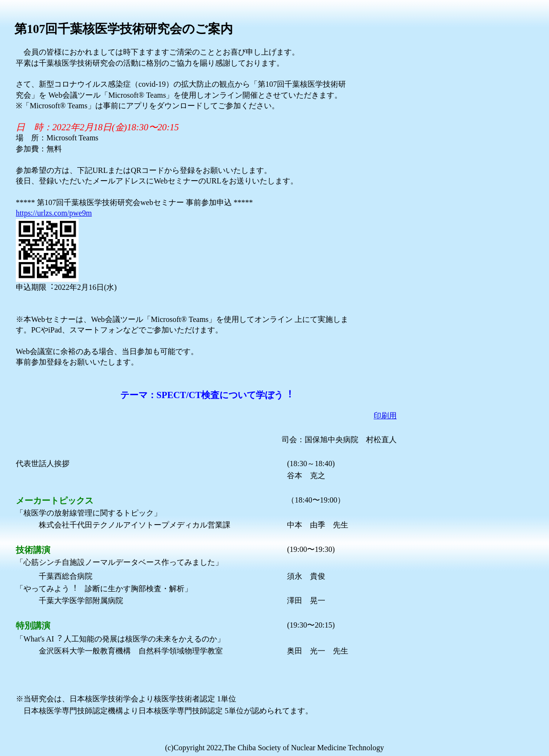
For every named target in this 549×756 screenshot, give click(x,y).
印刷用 (385, 416)
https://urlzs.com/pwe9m (54, 213)
